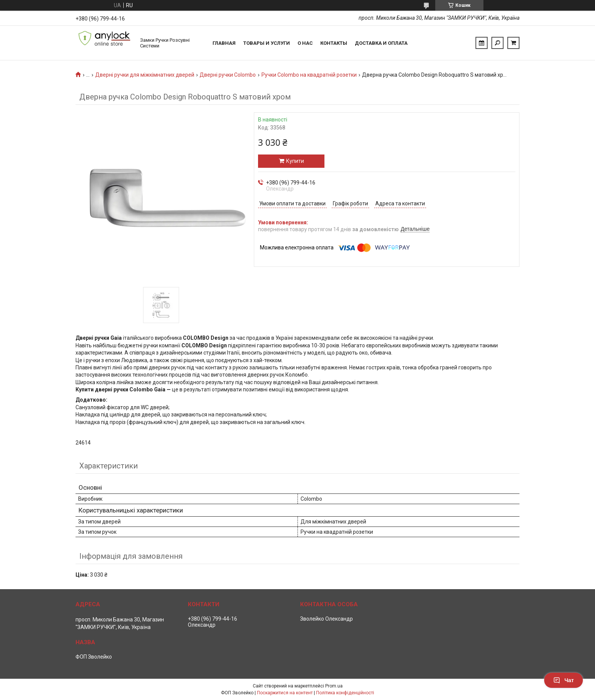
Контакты (334, 43)
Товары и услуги (267, 43)
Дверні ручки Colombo (228, 75)
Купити (295, 161)
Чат (564, 680)
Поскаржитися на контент (285, 693)
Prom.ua (334, 686)
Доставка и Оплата (381, 43)
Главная (224, 43)
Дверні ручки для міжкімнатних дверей (145, 75)
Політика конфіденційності (345, 693)
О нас (305, 43)
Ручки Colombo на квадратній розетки (309, 75)
